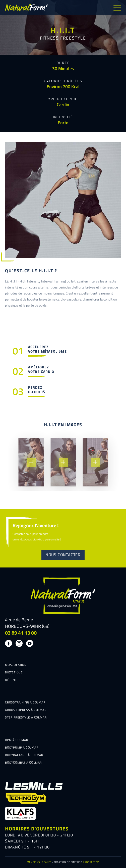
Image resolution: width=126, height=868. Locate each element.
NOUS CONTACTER (63, 555)
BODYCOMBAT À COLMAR (23, 763)
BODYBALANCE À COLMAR (24, 755)
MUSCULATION (16, 665)
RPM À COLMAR (17, 740)
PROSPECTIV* (91, 862)
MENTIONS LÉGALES (39, 862)
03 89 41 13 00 (21, 633)
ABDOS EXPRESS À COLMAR (26, 710)
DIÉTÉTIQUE (14, 673)
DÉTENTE (12, 680)
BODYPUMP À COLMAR (22, 748)
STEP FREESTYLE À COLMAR (26, 718)
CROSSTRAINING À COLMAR (25, 703)
